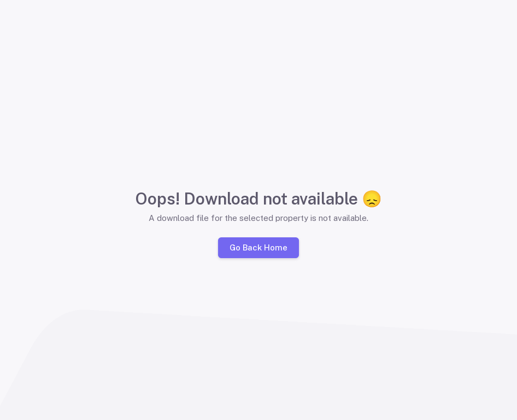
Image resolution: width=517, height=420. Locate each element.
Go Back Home (258, 247)
